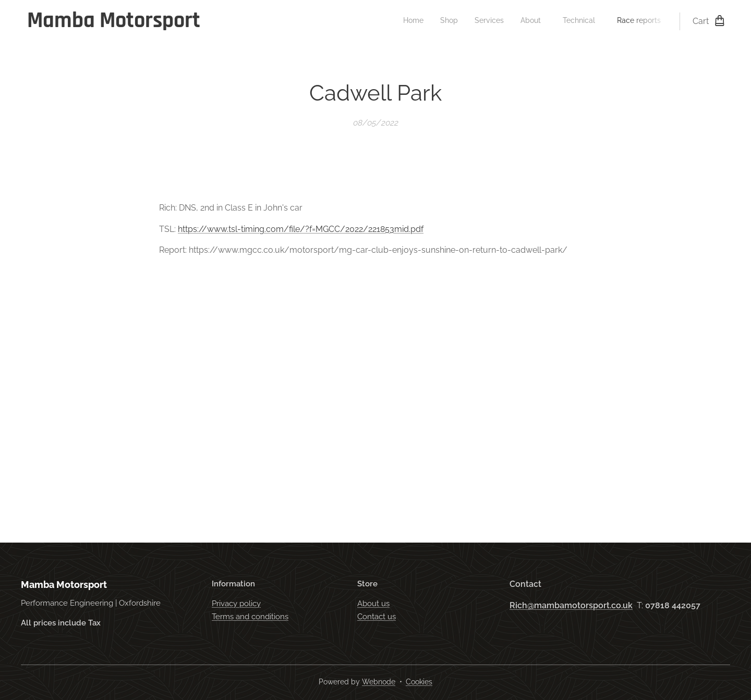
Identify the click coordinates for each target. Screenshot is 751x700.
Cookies (419, 682)
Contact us (377, 617)
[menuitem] (570, 21)
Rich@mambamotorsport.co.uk (571, 605)
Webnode (379, 682)
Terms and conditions (250, 617)
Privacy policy (236, 604)
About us (373, 604)
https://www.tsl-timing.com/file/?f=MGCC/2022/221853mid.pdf (301, 229)
